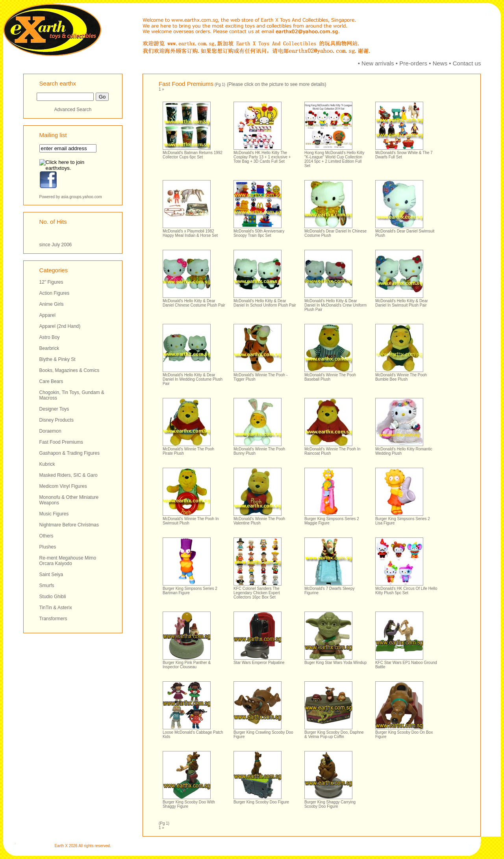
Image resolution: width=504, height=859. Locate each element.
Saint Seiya (51, 575)
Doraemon (50, 431)
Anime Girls (52, 304)
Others (46, 536)
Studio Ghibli (53, 597)
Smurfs (47, 586)
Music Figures (54, 514)
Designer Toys (54, 409)
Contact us (467, 63)
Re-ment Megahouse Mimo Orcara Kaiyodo (68, 561)
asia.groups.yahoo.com (81, 197)
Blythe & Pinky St (57, 359)
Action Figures (55, 293)
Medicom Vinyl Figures (63, 486)
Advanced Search (73, 110)
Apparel (47, 315)
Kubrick (47, 464)
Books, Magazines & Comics (69, 370)
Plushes (48, 547)
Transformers (53, 619)
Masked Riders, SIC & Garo (69, 475)
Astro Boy (50, 337)
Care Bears (51, 381)
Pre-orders (413, 63)
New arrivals (378, 63)
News (440, 63)
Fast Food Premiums (61, 442)
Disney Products (57, 420)
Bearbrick (49, 348)
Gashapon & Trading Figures (69, 453)
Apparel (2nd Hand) (60, 326)
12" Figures (51, 282)
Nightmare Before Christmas (69, 525)
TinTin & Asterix (56, 608)
